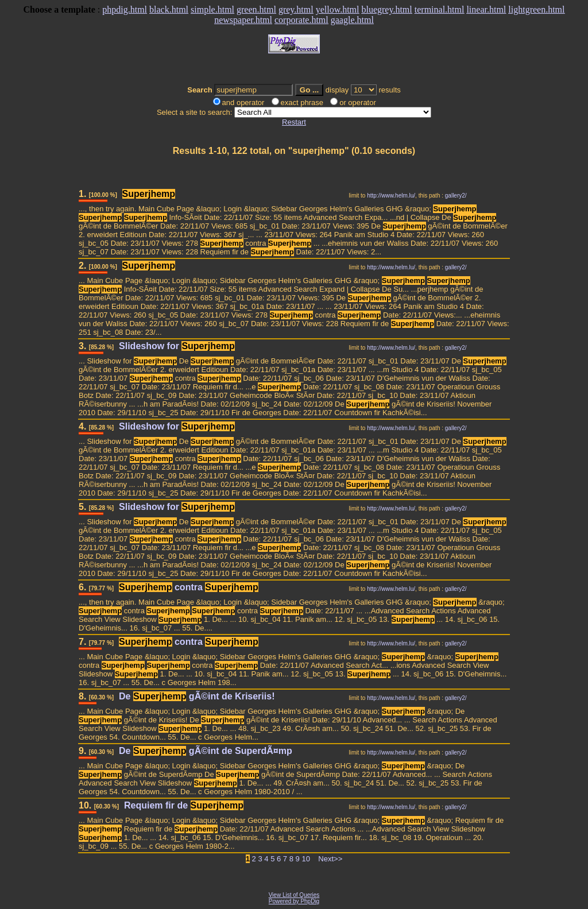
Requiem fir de (184, 805)
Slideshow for (177, 346)
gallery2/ (456, 196)
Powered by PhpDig (294, 901)
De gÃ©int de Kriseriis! (197, 696)
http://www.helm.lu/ (391, 196)
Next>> (330, 859)
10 (305, 859)
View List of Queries (294, 895)
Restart (294, 122)
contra (189, 587)
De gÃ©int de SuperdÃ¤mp (206, 751)
